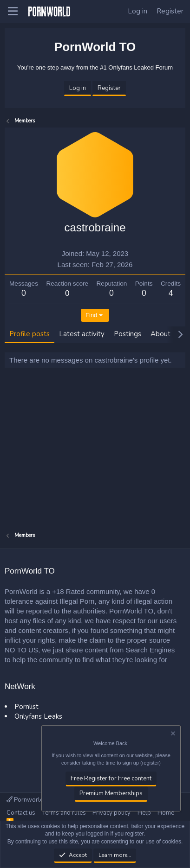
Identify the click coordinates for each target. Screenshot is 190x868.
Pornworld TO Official (40, 800)
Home (166, 813)
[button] (13, 12)
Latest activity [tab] (82, 334)
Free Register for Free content (111, 779)
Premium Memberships (111, 794)
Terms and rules (64, 813)
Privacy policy (111, 813)
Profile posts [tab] (29, 334)
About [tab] (161, 334)
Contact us (21, 813)
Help (144, 813)
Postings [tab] (128, 334)
